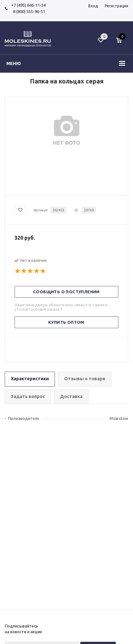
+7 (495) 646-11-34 (28, 5)
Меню (14, 63)
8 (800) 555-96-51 (28, 11)
